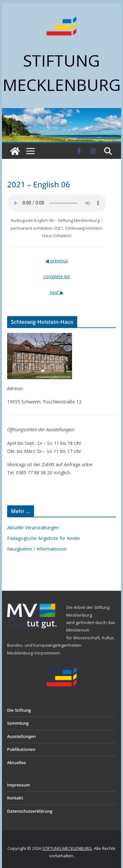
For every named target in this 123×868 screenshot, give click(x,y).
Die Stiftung (19, 710)
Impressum (19, 785)
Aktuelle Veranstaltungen (33, 527)
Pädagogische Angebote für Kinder (44, 538)
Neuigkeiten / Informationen (37, 549)
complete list (57, 276)
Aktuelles (17, 763)
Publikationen (21, 749)
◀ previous (57, 261)
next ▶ (57, 292)
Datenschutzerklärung (30, 811)
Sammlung (18, 723)
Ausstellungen (22, 736)
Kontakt (15, 798)
